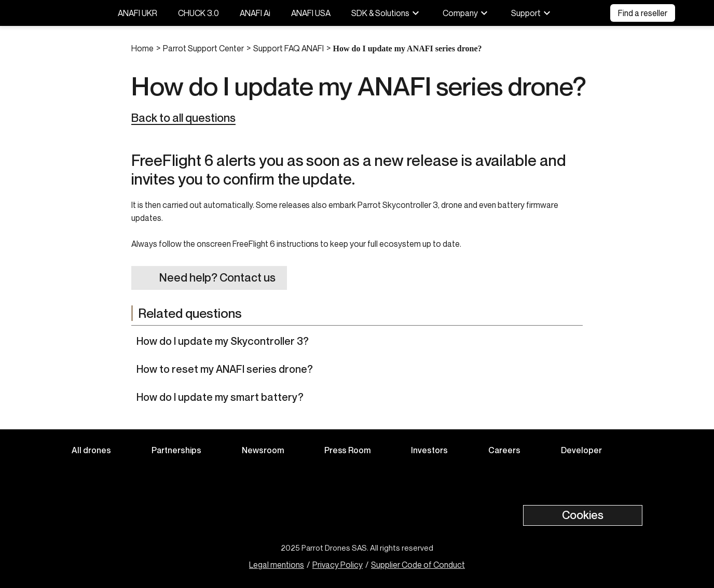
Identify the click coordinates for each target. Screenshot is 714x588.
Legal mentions (277, 565)
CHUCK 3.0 (198, 13)
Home (142, 48)
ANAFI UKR (138, 13)
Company (466, 13)
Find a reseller (643, 13)
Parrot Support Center (203, 48)
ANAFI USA (311, 13)
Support (532, 13)
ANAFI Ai (255, 13)
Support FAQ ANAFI (289, 48)
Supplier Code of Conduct (418, 565)
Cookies (583, 515)
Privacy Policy (338, 565)
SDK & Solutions (387, 13)
